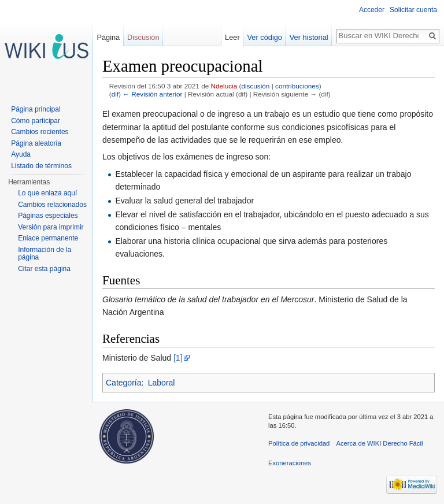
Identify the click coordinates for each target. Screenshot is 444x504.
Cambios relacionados (52, 205)
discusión (255, 86)
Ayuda (21, 154)
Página (108, 37)
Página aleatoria (36, 143)
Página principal (36, 109)
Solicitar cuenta (413, 10)
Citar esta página (44, 269)
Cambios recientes (40, 132)
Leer (232, 37)
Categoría (123, 383)
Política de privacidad (299, 443)
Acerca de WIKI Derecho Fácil (380, 443)
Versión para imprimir (51, 227)
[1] (178, 358)
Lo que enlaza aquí (47, 193)
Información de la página (45, 254)
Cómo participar (36, 121)
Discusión (143, 37)
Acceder (372, 10)
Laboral (162, 383)
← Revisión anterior (152, 94)
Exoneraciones (290, 463)
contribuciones (297, 86)
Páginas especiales (48, 216)
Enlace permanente (48, 238)
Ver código (265, 37)
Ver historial (309, 37)
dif (115, 94)
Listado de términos (41, 166)
